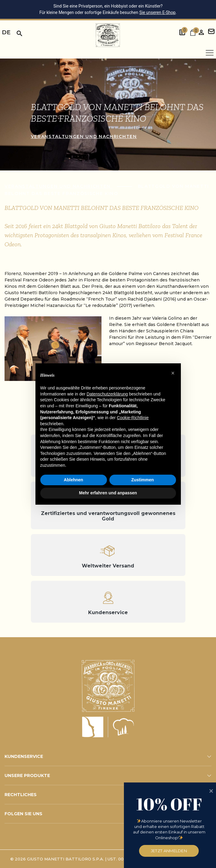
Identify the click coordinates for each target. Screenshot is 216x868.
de (6, 32)
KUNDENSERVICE (24, 756)
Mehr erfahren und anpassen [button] (108, 493)
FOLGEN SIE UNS (23, 814)
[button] (173, 373)
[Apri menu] (210, 53)
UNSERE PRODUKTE (27, 775)
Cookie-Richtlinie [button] (133, 418)
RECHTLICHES (21, 795)
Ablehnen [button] (74, 480)
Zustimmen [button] (143, 480)
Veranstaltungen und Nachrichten (84, 136)
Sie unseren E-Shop (158, 12)
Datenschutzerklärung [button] (107, 394)
